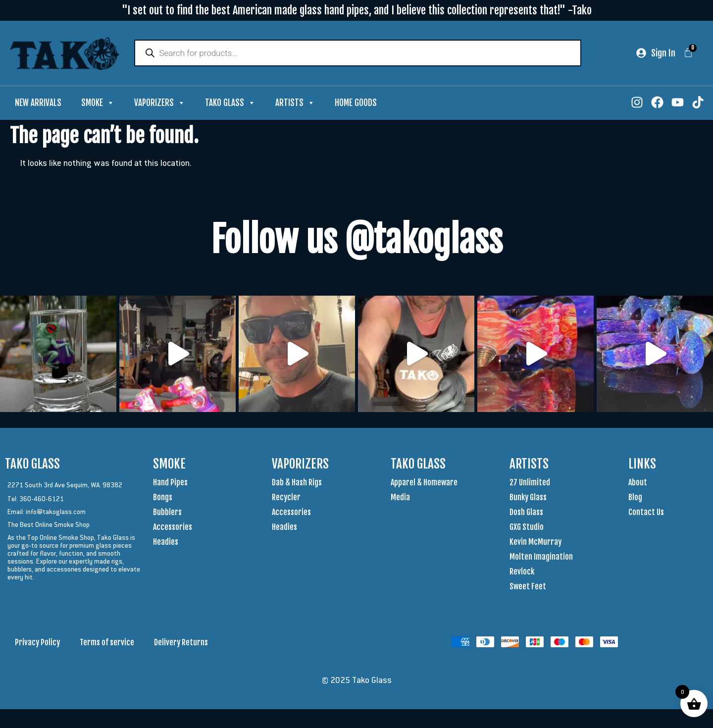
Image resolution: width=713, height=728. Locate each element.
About (638, 483)
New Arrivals (38, 104)
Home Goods (356, 104)
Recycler (286, 498)
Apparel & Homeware (424, 483)
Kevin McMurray (535, 543)
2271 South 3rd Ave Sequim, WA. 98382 (65, 486)
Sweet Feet (528, 587)
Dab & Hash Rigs (297, 483)
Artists (295, 104)
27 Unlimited (530, 483)
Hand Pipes (170, 483)
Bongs (163, 498)
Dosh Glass (526, 513)
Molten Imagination (541, 558)
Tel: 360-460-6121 (36, 500)
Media (400, 498)
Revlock (522, 572)
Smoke (98, 104)
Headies (166, 543)
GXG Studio (527, 528)
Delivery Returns (181, 643)
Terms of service (107, 643)
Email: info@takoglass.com (47, 513)
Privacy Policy (37, 643)
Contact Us (646, 513)
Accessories (173, 528)
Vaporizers (160, 104)
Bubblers (167, 513)
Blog (635, 498)
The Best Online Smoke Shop (49, 525)
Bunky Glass (528, 498)
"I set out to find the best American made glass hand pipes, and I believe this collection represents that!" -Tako (357, 10)
